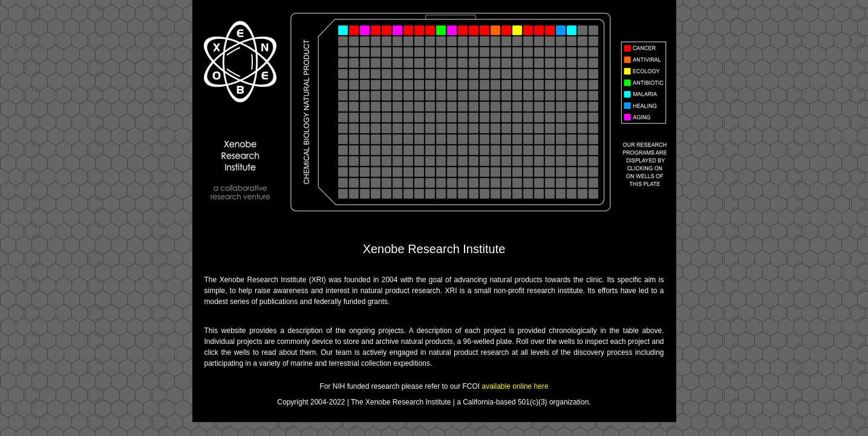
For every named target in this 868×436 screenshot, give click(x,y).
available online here (515, 386)
